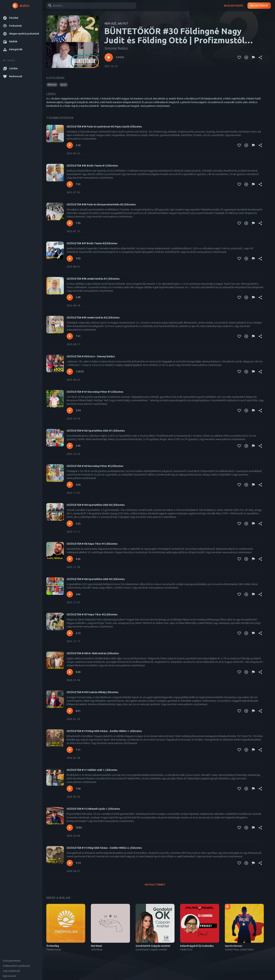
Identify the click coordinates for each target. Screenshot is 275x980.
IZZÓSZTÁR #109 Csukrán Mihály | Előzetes (93, 692)
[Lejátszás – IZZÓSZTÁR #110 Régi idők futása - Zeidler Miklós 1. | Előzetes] (70, 750)
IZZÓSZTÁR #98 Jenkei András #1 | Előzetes (93, 279)
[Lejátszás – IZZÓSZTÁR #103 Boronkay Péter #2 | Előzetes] (70, 485)
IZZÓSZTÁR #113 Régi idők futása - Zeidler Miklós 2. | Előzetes (104, 848)
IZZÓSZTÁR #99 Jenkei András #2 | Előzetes (93, 318)
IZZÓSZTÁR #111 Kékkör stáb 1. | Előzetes (92, 770)
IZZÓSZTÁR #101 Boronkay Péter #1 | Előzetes (95, 392)
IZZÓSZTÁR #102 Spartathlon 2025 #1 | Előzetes (96, 431)
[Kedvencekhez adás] (239, 57)
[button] (21, 18)
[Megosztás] (260, 57)
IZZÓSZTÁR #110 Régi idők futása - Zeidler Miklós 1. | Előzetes (104, 731)
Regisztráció (259, 6)
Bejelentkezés (234, 6)
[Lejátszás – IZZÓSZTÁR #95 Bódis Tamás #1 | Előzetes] (70, 184)
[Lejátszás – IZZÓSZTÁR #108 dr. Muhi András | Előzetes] (70, 672)
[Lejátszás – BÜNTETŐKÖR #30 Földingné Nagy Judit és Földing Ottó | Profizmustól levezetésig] (109, 57)
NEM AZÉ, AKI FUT (116, 23)
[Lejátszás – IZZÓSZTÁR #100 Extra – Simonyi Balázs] (70, 372)
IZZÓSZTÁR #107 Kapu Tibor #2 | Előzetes (92, 614)
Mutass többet (155, 885)
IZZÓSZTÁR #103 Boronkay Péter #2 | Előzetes (95, 466)
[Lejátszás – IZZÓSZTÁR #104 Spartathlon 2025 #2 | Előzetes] (70, 524)
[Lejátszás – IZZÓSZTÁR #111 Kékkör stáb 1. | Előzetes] (70, 789)
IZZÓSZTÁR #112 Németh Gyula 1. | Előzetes (93, 809)
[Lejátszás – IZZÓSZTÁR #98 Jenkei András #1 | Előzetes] (70, 297)
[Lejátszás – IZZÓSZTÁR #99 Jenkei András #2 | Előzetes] (70, 336)
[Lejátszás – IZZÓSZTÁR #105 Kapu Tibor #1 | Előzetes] (70, 559)
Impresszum (9, 976)
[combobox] (91, 6)
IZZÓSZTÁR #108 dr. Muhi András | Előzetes (93, 653)
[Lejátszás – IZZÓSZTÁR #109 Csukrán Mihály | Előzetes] (70, 711)
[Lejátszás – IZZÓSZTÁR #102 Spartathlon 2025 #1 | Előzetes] (70, 446)
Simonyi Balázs (116, 48)
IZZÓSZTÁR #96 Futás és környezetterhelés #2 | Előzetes (101, 204)
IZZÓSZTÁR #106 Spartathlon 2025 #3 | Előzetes (96, 579)
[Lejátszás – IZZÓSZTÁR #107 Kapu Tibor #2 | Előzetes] (70, 633)
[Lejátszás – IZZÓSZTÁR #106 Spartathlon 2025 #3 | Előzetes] (70, 594)
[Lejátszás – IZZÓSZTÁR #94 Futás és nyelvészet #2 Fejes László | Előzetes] (70, 145)
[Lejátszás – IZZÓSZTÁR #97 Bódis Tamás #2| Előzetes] (70, 259)
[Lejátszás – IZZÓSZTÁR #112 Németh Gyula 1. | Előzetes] (70, 828)
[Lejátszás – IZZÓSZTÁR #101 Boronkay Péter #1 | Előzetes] (70, 411)
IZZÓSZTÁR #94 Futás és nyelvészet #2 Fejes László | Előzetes (104, 127)
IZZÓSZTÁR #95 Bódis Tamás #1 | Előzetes (92, 166)
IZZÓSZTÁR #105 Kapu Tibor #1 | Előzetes (92, 544)
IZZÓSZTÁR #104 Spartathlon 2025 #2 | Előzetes (96, 505)
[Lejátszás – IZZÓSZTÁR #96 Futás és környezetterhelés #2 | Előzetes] (70, 223)
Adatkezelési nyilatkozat (16, 966)
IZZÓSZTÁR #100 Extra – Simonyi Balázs (91, 356)
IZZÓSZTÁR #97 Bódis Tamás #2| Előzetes (92, 243)
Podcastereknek (12, 961)
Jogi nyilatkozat (11, 971)
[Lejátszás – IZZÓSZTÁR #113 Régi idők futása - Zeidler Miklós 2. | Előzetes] (70, 863)
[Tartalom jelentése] (253, 57)
